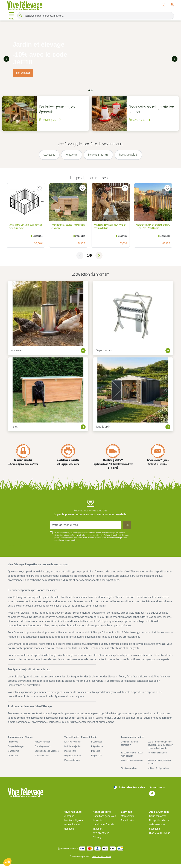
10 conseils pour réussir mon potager (132, 759)
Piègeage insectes (73, 760)
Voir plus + (15, 550)
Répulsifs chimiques (157, 757)
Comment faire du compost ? (129, 748)
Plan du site (127, 825)
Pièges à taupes (72, 764)
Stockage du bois (129, 773)
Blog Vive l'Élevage (160, 837)
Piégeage (96, 755)
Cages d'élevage (16, 751)
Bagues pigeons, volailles (47, 755)
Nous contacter (157, 820)
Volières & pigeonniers (158, 773)
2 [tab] (92, 90)
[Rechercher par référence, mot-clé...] (96, 16)
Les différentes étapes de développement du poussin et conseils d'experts (160, 749)
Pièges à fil (96, 760)
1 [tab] (89, 90)
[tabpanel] (90, 59)
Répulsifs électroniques (132, 765)
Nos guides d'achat (160, 825)
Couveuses (13, 760)
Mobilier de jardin (72, 751)
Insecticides (97, 746)
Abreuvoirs (13, 746)
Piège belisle (97, 751)
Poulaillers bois (42, 760)
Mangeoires (13, 755)
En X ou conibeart (73, 746)
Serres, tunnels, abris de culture (159, 766)
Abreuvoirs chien (43, 746)
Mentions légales (74, 825)
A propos (69, 820)
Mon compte (128, 820)
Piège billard (70, 755)
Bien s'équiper (23, 72)
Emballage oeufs (43, 751)
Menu (11, 16)
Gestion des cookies (102, 861)
